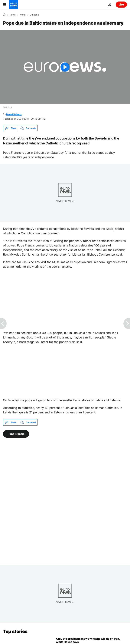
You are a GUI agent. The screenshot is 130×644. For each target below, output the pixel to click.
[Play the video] (65, 67)
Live (121, 4)
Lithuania (34, 15)
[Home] (4, 15)
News (12, 15)
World (23, 15)
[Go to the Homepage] (14, 5)
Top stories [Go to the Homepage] (15, 631)
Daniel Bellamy (14, 114)
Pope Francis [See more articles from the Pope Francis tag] (16, 434)
